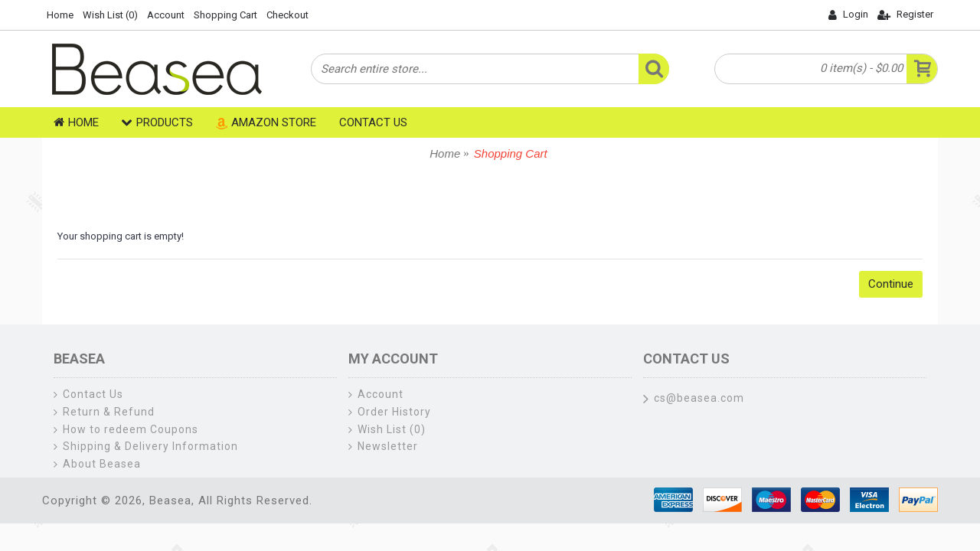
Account (376, 395)
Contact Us (88, 395)
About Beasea (97, 464)
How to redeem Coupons (126, 430)
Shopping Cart (511, 153)
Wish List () (387, 430)
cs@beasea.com (694, 399)
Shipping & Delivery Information (146, 447)
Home (445, 153)
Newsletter (383, 447)
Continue (891, 284)
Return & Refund (104, 412)
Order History (390, 412)
